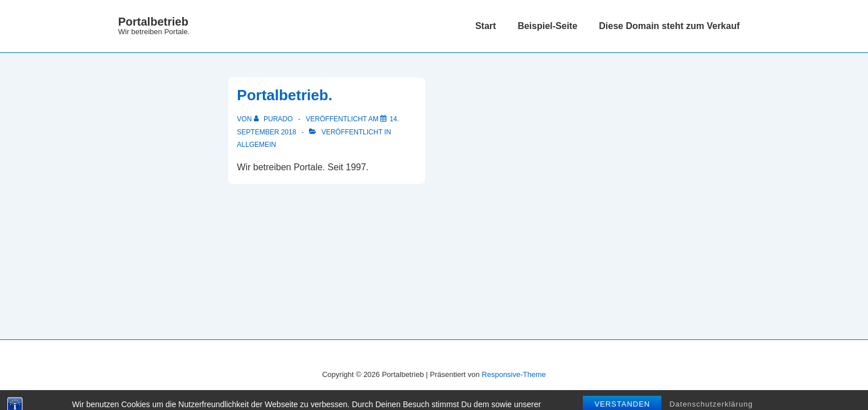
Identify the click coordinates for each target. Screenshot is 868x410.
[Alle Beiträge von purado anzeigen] (274, 119)
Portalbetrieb (153, 22)
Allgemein (256, 145)
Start (486, 26)
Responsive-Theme (514, 374)
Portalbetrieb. (285, 95)
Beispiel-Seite (547, 26)
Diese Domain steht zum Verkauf (669, 26)
